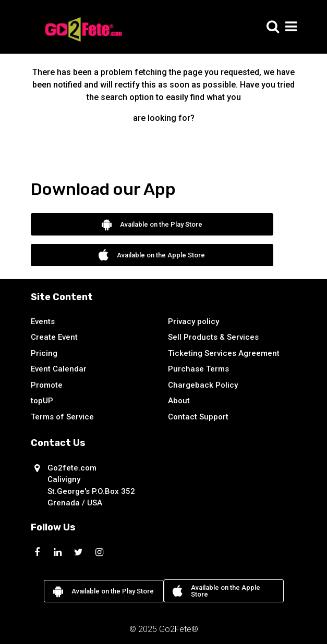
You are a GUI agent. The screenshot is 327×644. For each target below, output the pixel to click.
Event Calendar (59, 369)
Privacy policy (193, 321)
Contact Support (198, 417)
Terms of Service (62, 417)
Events (43, 321)
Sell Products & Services (213, 337)
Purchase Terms (198, 369)
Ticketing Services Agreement (224, 353)
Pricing (44, 353)
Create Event (54, 337)
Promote (47, 385)
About (179, 401)
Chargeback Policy (203, 385)
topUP (42, 401)
